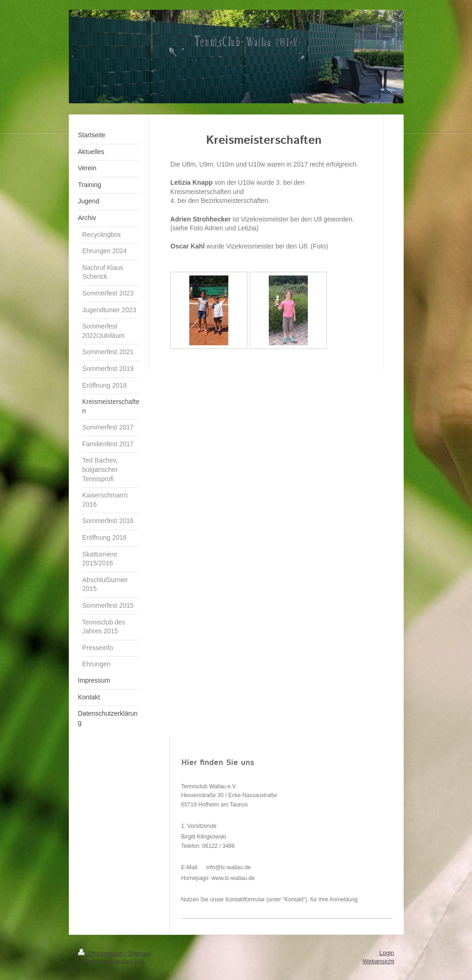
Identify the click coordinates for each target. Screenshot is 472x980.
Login (387, 953)
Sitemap (140, 953)
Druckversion (102, 953)
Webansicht (379, 961)
